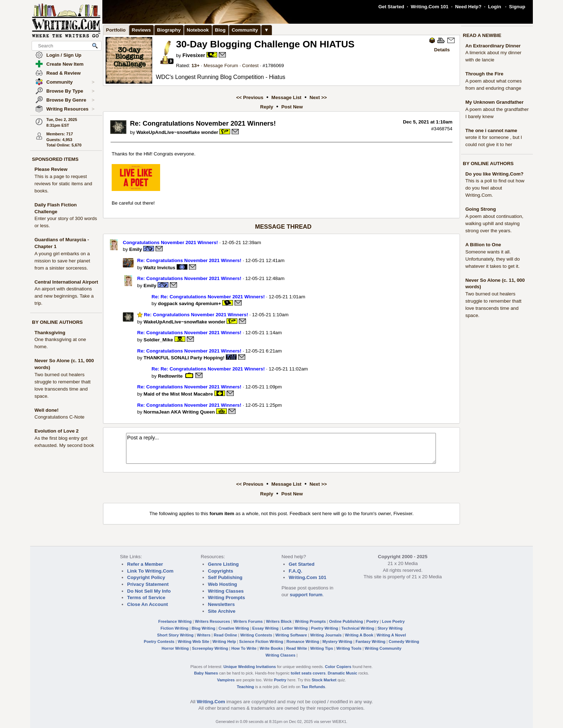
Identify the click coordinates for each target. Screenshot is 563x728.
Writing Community (383, 648)
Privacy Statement (148, 584)
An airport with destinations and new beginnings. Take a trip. (64, 296)
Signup (517, 7)
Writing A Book (359, 635)
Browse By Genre (70, 100)
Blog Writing (204, 628)
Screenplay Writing (210, 648)
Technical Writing (358, 628)
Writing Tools (349, 648)
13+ (196, 66)
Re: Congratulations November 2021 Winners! (189, 260)
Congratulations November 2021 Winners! (170, 242)
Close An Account (148, 604)
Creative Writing (234, 628)
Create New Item (65, 64)
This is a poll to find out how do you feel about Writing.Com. (495, 188)
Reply (267, 107)
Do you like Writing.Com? (494, 174)
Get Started (391, 7)
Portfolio (116, 30)
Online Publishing (346, 621)
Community (70, 82)
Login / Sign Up (64, 55)
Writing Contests (256, 635)
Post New (292, 107)
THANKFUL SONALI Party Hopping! (184, 358)
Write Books (271, 648)
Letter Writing (295, 628)
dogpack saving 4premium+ (190, 304)
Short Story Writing (175, 635)
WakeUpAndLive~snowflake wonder (177, 132)
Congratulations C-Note (59, 417)
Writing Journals (326, 635)
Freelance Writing (175, 621)
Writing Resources (70, 109)
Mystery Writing (337, 641)
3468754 (443, 129)
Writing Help (224, 641)
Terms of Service (146, 598)
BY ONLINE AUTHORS (57, 322)
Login (494, 7)
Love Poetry (394, 621)
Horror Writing (175, 648)
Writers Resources (213, 621)
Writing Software (291, 635)
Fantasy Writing (370, 641)
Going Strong (481, 209)
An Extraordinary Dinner (493, 46)
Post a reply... (281, 448)
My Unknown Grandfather (494, 102)
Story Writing (390, 628)
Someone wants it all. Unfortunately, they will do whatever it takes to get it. (493, 259)
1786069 (275, 66)
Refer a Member (145, 564)
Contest (250, 66)
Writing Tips (322, 648)
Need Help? (468, 7)
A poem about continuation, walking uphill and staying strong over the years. (494, 223)
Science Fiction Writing (261, 641)
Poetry (373, 621)
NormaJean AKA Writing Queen (179, 412)
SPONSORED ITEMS (55, 159)
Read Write (297, 648)
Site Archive (222, 611)
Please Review (51, 169)
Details (442, 50)
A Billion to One (483, 245)
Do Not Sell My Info (149, 591)
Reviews (141, 30)
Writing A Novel (391, 635)
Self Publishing (225, 577)
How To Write (244, 648)
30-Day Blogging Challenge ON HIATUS (265, 44)
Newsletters (221, 604)
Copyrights (220, 571)
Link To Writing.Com (150, 571)
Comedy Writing (404, 641)
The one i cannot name (491, 130)
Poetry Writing (325, 628)
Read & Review (64, 73)
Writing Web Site (194, 641)
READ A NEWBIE (482, 35)
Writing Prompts (226, 598)
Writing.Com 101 (430, 7)
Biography (169, 30)
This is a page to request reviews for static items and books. (63, 184)
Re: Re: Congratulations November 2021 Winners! (208, 297)
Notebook (198, 30)
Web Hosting (222, 584)
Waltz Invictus (159, 268)
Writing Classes (226, 591)
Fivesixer (194, 55)
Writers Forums (248, 621)
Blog (220, 30)
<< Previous (250, 97)
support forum (306, 595)
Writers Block (279, 621)
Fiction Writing (175, 628)
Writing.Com (211, 702)
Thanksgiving (50, 333)
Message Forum (221, 66)
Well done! (46, 410)
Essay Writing (266, 628)
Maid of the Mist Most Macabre (178, 394)
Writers (204, 635)
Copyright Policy (146, 577)
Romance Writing (303, 641)
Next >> (318, 97)
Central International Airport (66, 282)
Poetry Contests (159, 641)
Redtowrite (170, 376)
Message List (287, 97)
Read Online (225, 635)
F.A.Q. (296, 571)
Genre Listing (223, 564)
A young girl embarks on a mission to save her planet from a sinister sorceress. (62, 261)
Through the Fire (484, 74)
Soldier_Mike (158, 340)
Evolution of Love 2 (57, 431)
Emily (136, 249)
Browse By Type (70, 91)
